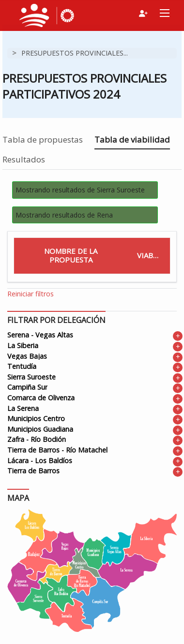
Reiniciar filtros (31, 294)
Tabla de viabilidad (132, 139)
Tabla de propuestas (43, 139)
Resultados (24, 159)
